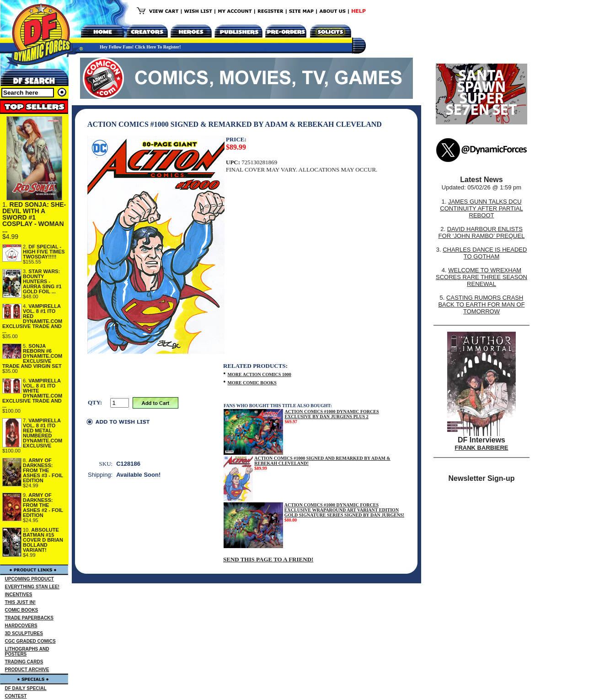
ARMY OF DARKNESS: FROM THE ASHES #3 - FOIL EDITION (43, 470)
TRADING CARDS (24, 662)
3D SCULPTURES (24, 633)
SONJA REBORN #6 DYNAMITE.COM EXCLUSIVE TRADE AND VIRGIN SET (32, 356)
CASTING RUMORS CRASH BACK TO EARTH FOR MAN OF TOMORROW (481, 304)
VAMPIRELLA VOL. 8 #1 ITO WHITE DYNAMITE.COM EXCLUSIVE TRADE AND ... (32, 393)
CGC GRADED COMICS (30, 641)
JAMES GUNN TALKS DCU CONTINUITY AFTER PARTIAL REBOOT (481, 208)
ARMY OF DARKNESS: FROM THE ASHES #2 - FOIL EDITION (43, 505)
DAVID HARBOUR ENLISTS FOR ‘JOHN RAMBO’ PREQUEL (482, 232)
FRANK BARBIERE (482, 448)
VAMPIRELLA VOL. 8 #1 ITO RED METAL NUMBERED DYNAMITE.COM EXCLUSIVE (43, 433)
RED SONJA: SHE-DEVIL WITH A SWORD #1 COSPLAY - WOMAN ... (34, 217)
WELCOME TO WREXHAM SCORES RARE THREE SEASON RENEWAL (481, 277)
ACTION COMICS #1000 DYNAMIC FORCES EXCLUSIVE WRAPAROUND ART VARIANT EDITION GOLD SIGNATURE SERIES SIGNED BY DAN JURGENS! (344, 510)
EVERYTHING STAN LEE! (32, 587)
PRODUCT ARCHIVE (27, 670)
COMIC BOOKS (22, 610)
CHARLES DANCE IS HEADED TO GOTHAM (485, 253)
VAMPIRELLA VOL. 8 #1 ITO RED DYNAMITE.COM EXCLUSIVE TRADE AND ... (32, 319)
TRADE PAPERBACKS (29, 618)
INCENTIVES (19, 595)
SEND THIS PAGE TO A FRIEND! (268, 559)
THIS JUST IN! (20, 602)
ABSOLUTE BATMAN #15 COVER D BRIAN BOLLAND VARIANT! (43, 540)
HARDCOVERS (21, 626)
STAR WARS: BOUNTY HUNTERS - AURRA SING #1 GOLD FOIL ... (42, 281)
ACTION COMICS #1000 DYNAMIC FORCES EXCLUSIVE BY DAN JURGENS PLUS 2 (332, 414)
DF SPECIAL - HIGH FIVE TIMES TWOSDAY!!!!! (44, 252)
